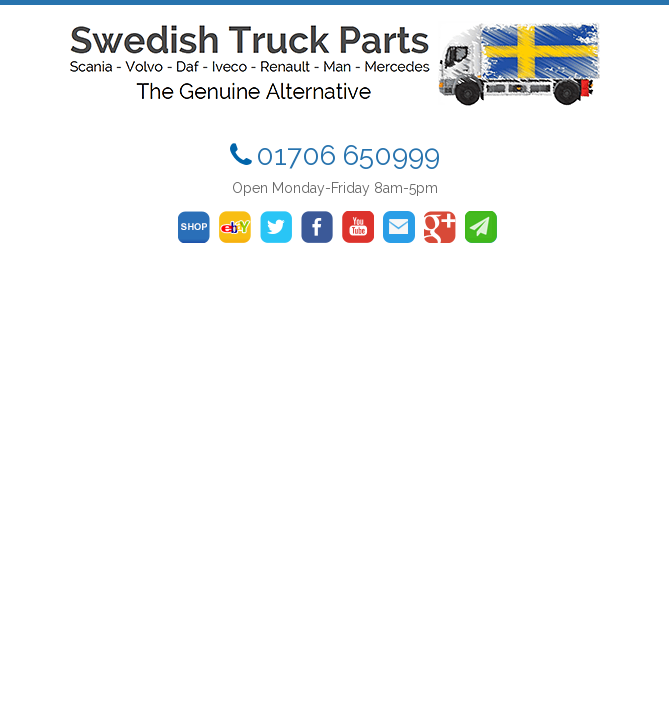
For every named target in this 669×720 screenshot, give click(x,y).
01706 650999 (348, 155)
